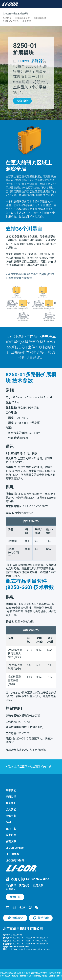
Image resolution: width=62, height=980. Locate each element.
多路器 (30, 61)
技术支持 (27, 21)
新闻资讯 (11, 797)
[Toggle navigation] (25, 4)
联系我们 (11, 803)
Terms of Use (26, 976)
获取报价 (22, 101)
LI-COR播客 (12, 854)
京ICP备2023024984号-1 (37, 973)
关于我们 (11, 790)
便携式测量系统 (22, 18)
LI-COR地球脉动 (15, 861)
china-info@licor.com (19, 947)
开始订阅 (15, 897)
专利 (8, 822)
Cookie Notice (55, 976)
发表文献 (11, 841)
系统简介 (7, 18)
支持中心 (11, 829)
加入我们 (11, 810)
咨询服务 (11, 816)
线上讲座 (11, 835)
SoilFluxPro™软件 (11, 21)
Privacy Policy (41, 976)
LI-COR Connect (15, 848)
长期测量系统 (40, 18)
